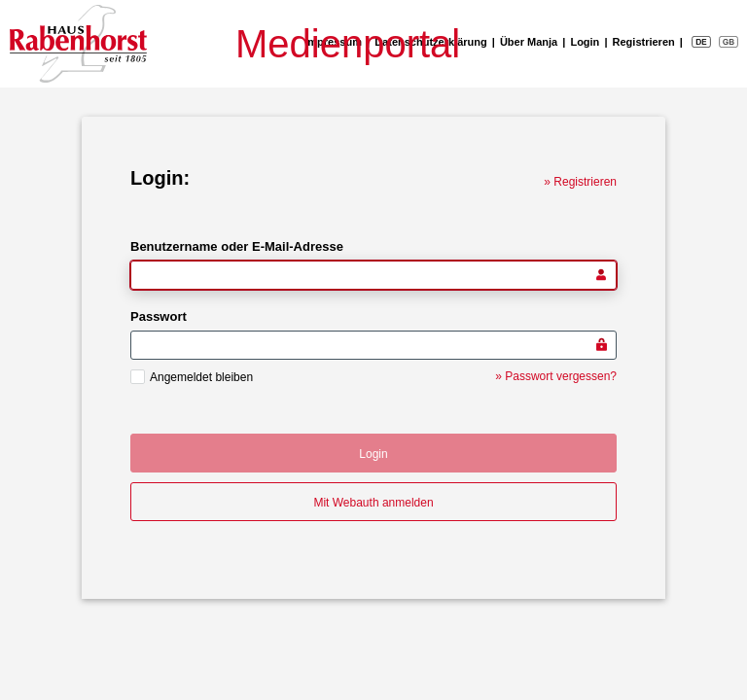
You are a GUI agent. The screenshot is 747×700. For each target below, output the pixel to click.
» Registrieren (580, 182)
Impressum (333, 42)
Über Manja (529, 42)
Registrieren (644, 42)
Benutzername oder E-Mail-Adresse (237, 246)
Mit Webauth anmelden (373, 503)
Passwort (159, 316)
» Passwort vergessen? (556, 376)
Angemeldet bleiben (201, 377)
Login (585, 42)
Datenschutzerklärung (431, 42)
